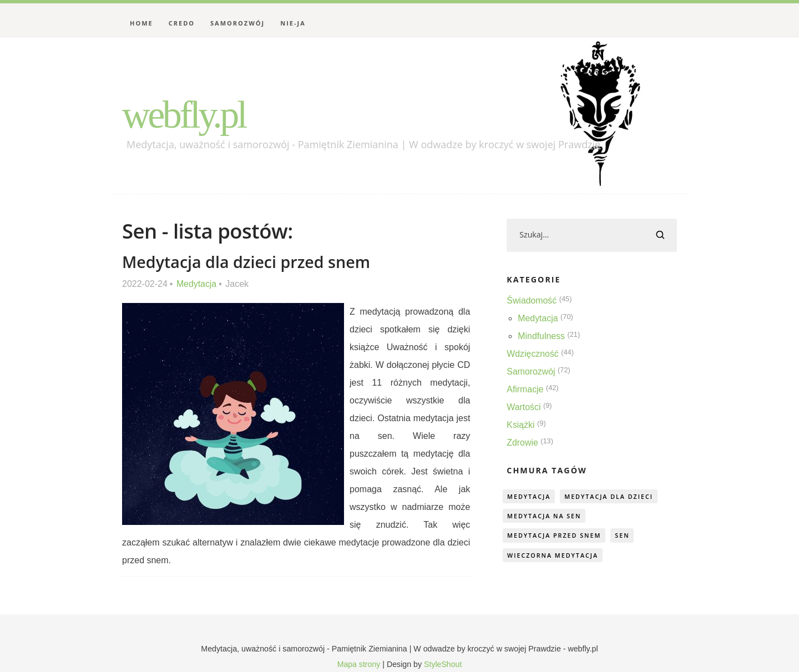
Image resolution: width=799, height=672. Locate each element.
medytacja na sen (545, 516)
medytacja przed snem (555, 536)
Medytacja (197, 284)
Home (141, 23)
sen (625, 536)
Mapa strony (358, 664)
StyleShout (443, 664)
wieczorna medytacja (554, 556)
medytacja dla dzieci (611, 496)
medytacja (529, 496)
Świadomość (532, 300)
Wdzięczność (533, 354)
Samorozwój (237, 23)
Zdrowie (522, 443)
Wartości (524, 407)
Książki (521, 425)
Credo (182, 23)
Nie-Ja (293, 23)
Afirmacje (525, 389)
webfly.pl (186, 114)
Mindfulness (541, 336)
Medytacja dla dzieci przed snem (247, 262)
